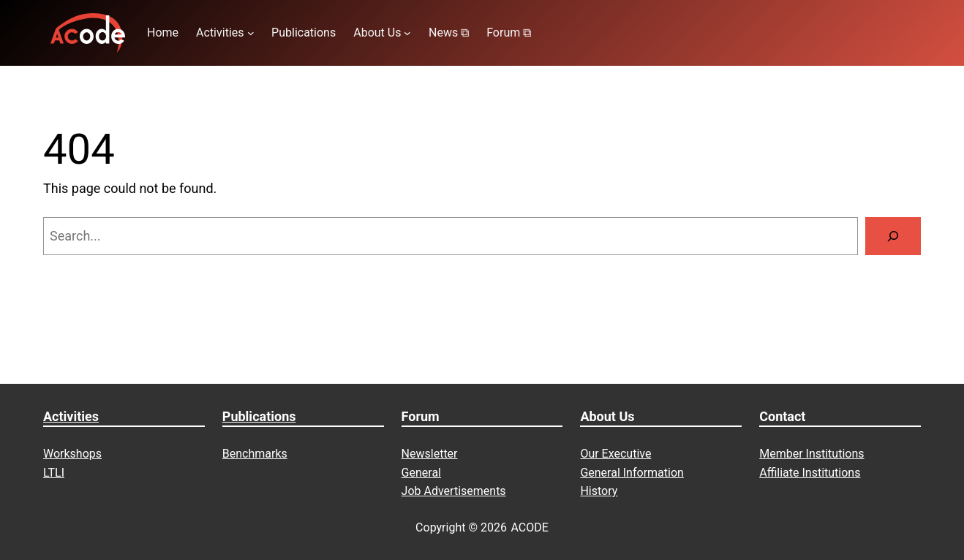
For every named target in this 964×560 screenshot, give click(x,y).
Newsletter (430, 454)
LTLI (54, 473)
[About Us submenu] (407, 33)
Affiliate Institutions (810, 473)
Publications (259, 416)
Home (163, 33)
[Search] (893, 236)
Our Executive (615, 454)
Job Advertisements (454, 491)
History (599, 491)
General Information (632, 473)
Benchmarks (255, 454)
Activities (71, 416)
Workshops (72, 454)
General (421, 473)
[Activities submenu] (251, 33)
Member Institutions (812, 454)
